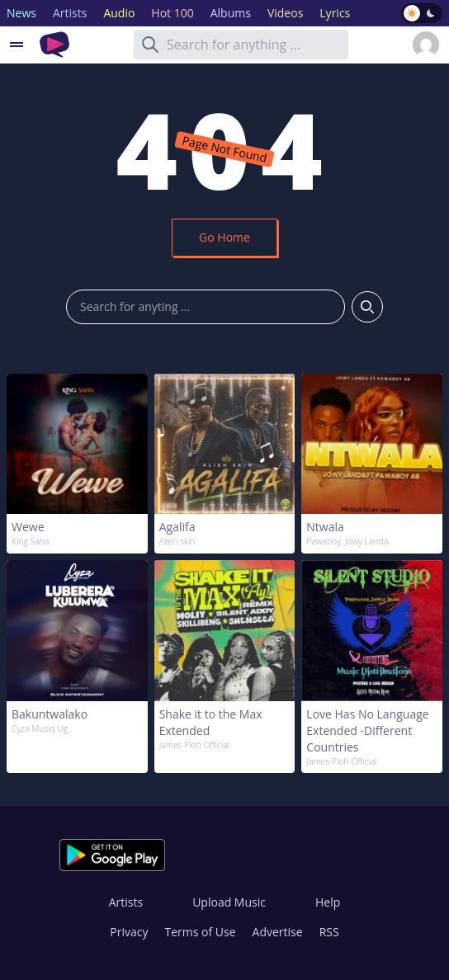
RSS (329, 932)
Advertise (278, 932)
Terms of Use (201, 932)
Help (328, 902)
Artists (126, 902)
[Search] (150, 45)
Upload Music (229, 902)
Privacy (129, 932)
